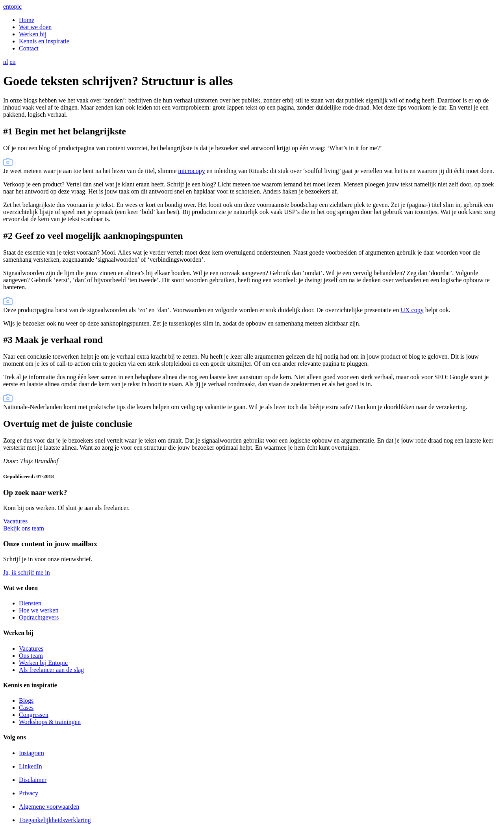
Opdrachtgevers (39, 617)
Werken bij (33, 34)
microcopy (191, 171)
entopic (12, 7)
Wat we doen (35, 27)
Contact (29, 48)
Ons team (31, 656)
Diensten (30, 603)
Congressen (34, 715)
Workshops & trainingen (50, 722)
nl (6, 62)
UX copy (412, 310)
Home (27, 20)
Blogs (26, 701)
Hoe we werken (39, 610)
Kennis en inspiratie (44, 41)
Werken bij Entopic (43, 663)
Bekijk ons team (24, 528)
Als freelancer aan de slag (51, 670)
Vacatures (15, 521)
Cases (26, 708)
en (12, 62)
